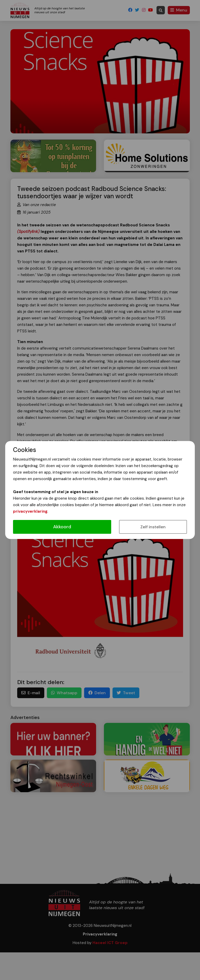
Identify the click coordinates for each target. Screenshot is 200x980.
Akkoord (62, 527)
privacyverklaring (30, 511)
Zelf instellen (153, 527)
